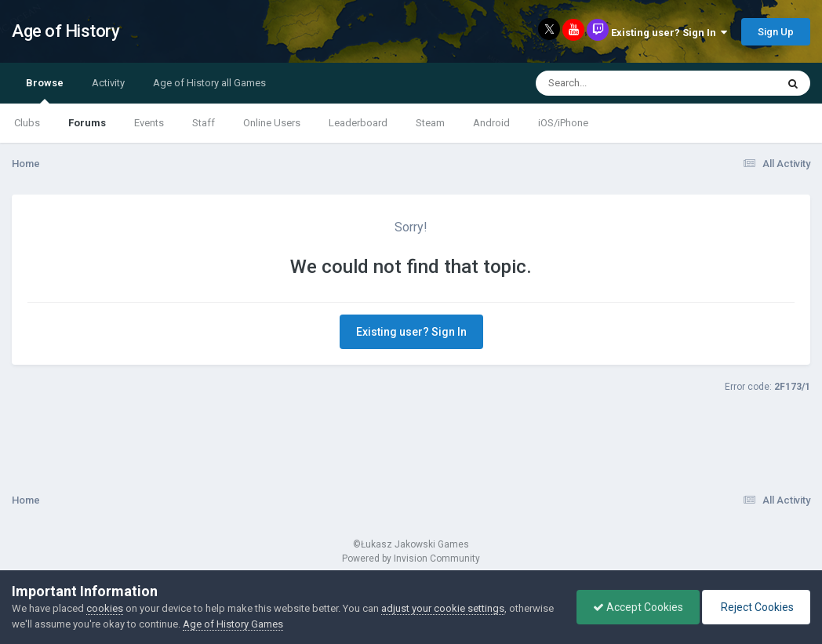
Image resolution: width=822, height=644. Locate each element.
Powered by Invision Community (411, 558)
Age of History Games (233, 624)
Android (491, 123)
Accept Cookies (638, 607)
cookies (105, 608)
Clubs (27, 123)
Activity (108, 83)
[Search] (615, 83)
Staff (204, 123)
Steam (430, 123)
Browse (45, 90)
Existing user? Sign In (669, 33)
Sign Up (776, 32)
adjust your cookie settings (443, 608)
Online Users (272, 123)
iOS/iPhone (563, 123)
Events (149, 123)
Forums (87, 123)
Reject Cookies (756, 607)
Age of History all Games (209, 83)
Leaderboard (358, 123)
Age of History (65, 31)
